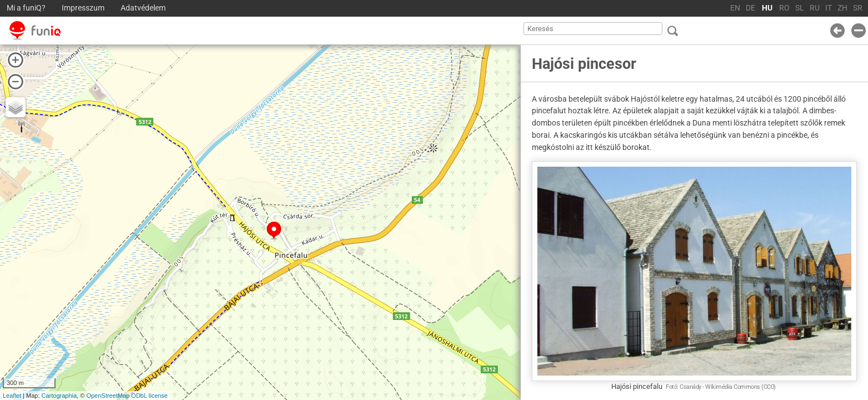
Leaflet (12, 396)
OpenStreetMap (108, 396)
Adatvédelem (143, 8)
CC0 (769, 387)
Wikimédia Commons (733, 387)
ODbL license (149, 396)
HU (767, 8)
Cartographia (59, 396)
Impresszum (83, 8)
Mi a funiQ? (26, 8)
